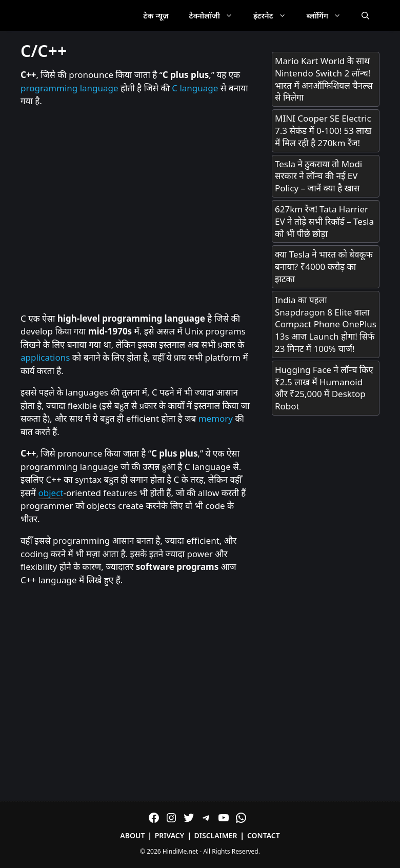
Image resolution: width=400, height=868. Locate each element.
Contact (264, 835)
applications (45, 357)
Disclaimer (216, 835)
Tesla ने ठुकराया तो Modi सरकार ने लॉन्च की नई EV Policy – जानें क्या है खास (318, 176)
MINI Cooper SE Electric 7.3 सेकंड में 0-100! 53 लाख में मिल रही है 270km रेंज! (323, 131)
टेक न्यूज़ (156, 15)
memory (216, 418)
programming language (69, 88)
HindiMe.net (180, 851)
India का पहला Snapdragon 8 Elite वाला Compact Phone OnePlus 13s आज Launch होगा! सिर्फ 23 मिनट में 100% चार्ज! (326, 324)
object (51, 493)
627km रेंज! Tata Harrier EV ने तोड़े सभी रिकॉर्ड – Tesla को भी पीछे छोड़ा (324, 221)
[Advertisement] (136, 210)
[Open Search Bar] (365, 15)
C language (195, 88)
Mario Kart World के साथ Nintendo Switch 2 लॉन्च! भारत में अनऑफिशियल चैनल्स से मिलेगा (324, 79)
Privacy (170, 835)
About (132, 835)
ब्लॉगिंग (329, 15)
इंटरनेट (275, 15)
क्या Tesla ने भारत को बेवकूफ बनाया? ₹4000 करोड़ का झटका (324, 267)
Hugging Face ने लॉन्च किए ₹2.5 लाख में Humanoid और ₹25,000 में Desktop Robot (324, 388)
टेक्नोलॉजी (216, 15)
